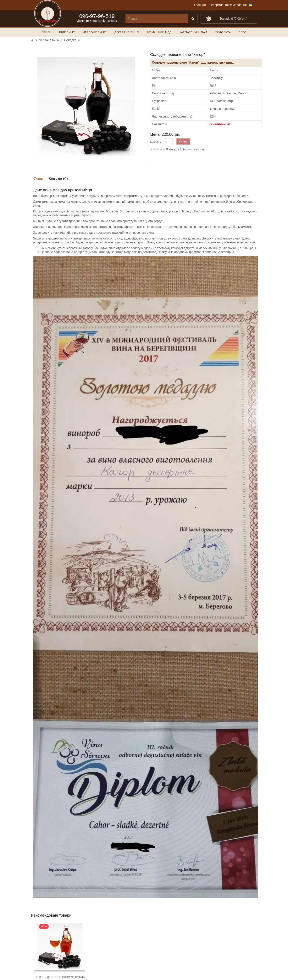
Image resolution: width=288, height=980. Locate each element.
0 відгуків (173, 149)
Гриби (47, 32)
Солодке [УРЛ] (70, 40)
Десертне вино (127, 32)
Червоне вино (95, 32)
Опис (38, 179)
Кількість (156, 142)
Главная (200, 5)
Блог (242, 32)
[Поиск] (193, 19)
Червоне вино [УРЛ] (49, 40)
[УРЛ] (32, 40)
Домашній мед (159, 32)
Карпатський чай (193, 32)
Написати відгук (193, 149)
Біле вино (67, 32)
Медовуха (223, 32)
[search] (157, 19)
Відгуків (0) (58, 179)
